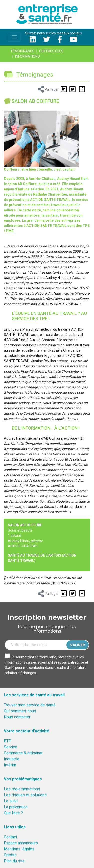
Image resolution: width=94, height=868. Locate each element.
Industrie (12, 759)
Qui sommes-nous (20, 711)
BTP (8, 741)
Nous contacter (17, 717)
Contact (10, 837)
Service (10, 747)
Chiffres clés (51, 51)
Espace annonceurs (21, 843)
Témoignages (22, 51)
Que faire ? (13, 813)
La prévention (16, 807)
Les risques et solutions (25, 795)
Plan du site (14, 861)
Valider (78, 645)
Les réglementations (22, 789)
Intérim (10, 765)
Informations (27, 56)
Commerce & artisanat (23, 753)
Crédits (10, 855)
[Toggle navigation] (14, 37)
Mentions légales (19, 849)
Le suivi (11, 801)
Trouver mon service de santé (30, 705)
